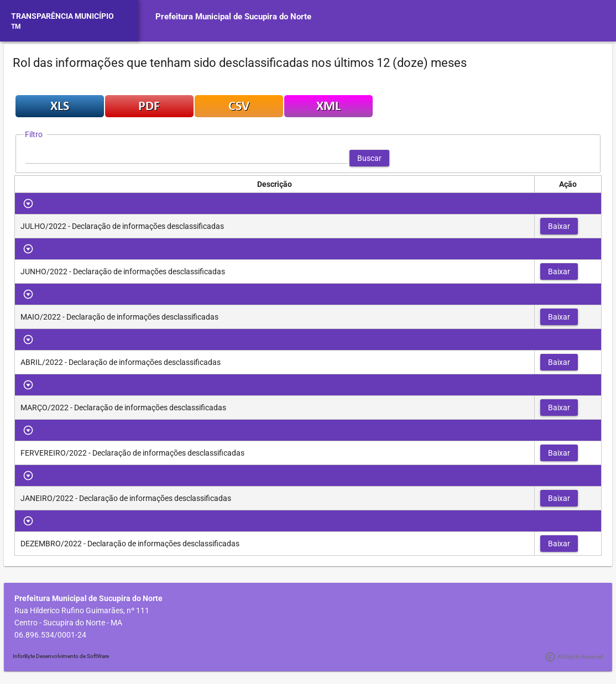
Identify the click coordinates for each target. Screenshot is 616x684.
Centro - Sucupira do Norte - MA (68, 623)
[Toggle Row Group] (28, 203)
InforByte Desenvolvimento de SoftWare (61, 656)
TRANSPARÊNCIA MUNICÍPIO (62, 16)
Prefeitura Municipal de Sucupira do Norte (233, 17)
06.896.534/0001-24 (50, 635)
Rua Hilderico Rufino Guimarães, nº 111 (82, 610)
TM (16, 27)
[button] (369, 158)
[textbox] (186, 158)
